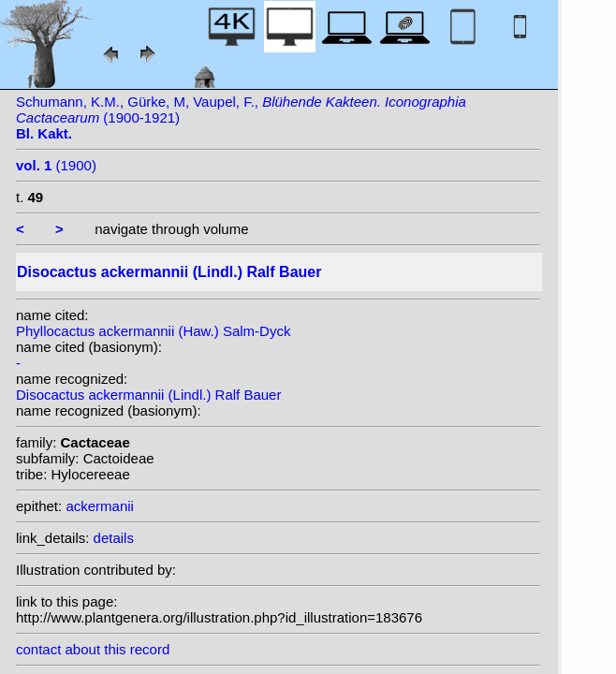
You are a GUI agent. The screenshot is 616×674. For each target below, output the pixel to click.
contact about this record (93, 649)
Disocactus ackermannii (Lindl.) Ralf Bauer (148, 395)
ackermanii (100, 506)
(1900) (56, 165)
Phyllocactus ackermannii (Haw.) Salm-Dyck (153, 331)
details (114, 538)
